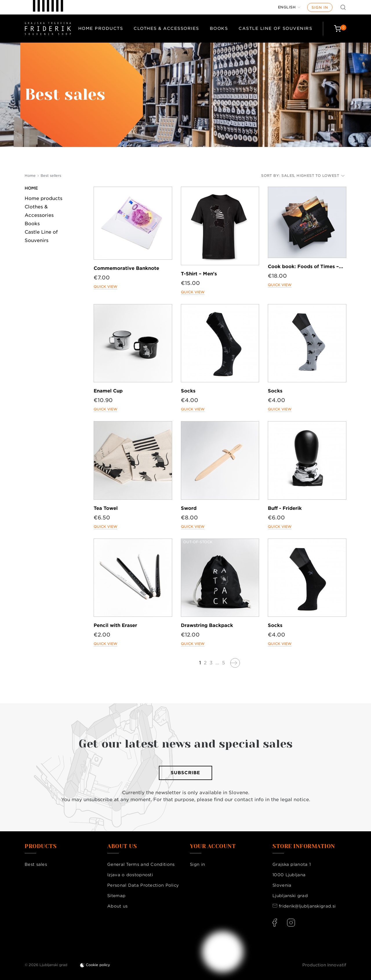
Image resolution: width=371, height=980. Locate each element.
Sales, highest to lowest (313, 176)
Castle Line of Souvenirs (275, 28)
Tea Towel (106, 508)
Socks (188, 391)
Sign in (320, 7)
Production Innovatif (324, 965)
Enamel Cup (108, 391)
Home (31, 188)
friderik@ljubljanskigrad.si (307, 906)
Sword (189, 508)
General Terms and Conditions (141, 864)
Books (219, 28)
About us (117, 906)
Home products (101, 28)
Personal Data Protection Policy (143, 885)
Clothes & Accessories (166, 28)
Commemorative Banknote (126, 268)
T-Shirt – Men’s (199, 274)
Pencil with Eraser (115, 625)
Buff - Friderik (285, 508)
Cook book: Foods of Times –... (305, 267)
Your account (213, 846)
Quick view (106, 287)
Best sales (36, 864)
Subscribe (185, 773)
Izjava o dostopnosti (130, 875)
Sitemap (116, 896)
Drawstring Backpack (207, 625)
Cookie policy (98, 965)
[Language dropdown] (289, 7)
